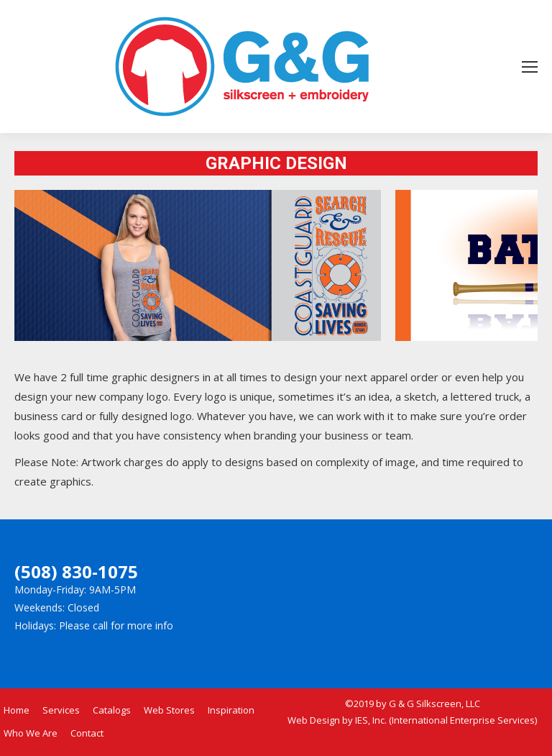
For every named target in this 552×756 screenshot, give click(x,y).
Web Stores (169, 710)
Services (61, 710)
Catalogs (112, 710)
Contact (87, 733)
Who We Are (31, 733)
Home (17, 710)
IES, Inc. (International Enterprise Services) (446, 720)
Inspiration (231, 710)
